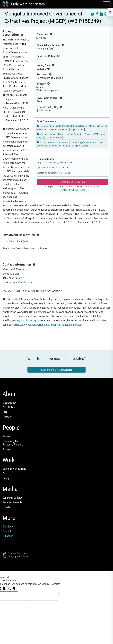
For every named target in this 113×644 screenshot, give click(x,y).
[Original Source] (77, 130)
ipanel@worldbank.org (24, 320)
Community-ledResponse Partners (13, 443)
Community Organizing (14, 469)
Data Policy (9, 407)
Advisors (7, 449)
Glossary (7, 417)
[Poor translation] (12, 589)
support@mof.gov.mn (21, 282)
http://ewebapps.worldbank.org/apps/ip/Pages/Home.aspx (49, 325)
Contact (7, 531)
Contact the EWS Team (72, 190)
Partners (7, 436)
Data (5, 473)
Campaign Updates (12, 498)
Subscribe (8, 536)
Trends (6, 507)
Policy (6, 478)
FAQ (5, 412)
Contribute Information (72, 182)
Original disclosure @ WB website (55, 162)
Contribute (8, 527)
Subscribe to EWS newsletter (57, 370)
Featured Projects (12, 502)
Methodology (10, 403)
